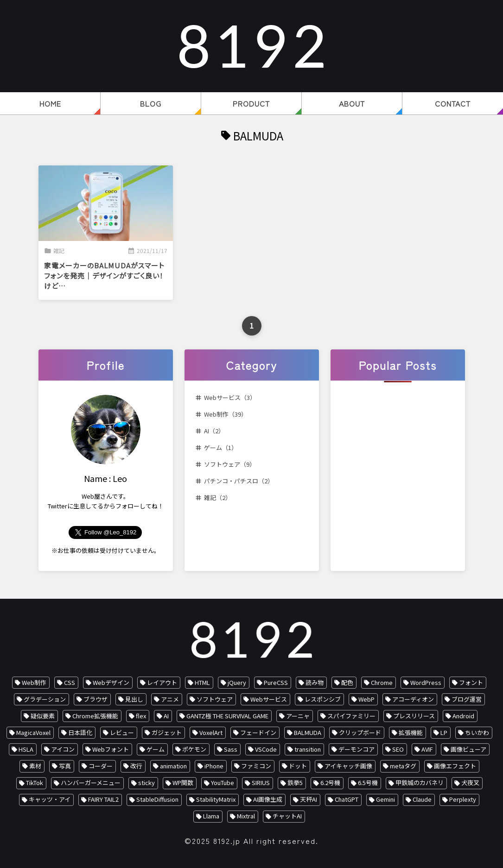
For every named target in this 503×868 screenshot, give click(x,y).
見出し (134, 699)
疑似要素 (43, 716)
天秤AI (309, 799)
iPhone (214, 766)
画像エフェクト (455, 766)
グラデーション (45, 699)
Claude (422, 799)
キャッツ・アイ (50, 799)
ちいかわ (477, 732)
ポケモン (194, 749)
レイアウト (162, 682)
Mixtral (246, 816)
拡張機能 (411, 732)
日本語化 (80, 732)
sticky (146, 782)
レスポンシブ (323, 699)
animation (173, 766)
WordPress (426, 682)
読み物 (315, 682)
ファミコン (256, 766)
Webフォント (111, 749)
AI (166, 716)
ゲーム (156, 749)
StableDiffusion (157, 799)
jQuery (237, 682)
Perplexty (463, 799)
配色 (347, 682)
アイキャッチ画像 (348, 766)
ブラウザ (96, 699)
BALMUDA (308, 732)
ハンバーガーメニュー (91, 782)
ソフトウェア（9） (230, 464)
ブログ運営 (467, 699)
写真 (65, 766)
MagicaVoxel (33, 732)
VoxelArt (211, 732)
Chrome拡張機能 (95, 716)
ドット (298, 766)
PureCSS (276, 682)
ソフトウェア (215, 699)
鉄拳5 (295, 782)
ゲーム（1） (221, 447)
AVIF (427, 749)
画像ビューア (468, 749)
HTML (202, 682)
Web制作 (34, 682)
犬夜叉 (470, 782)
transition (308, 749)
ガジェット (167, 732)
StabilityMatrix (216, 799)
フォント (471, 682)
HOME (50, 103)
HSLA (26, 749)
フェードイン (258, 732)
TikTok (35, 782)
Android (463, 716)
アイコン (63, 749)
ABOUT (352, 103)
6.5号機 (368, 782)
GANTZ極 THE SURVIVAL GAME (227, 716)
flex (141, 716)
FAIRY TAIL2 (103, 799)
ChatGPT (347, 799)
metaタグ (403, 766)
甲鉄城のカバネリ (420, 782)
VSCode (266, 749)
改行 (136, 766)
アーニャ (298, 716)
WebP (366, 699)
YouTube (223, 782)
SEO (398, 749)
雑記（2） (218, 497)
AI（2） (214, 431)
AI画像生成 (268, 799)
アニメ (170, 699)
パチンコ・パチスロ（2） (239, 481)
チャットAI (287, 816)
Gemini (385, 799)
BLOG (151, 103)
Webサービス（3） (230, 397)
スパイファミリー (351, 716)
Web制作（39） (226, 414)
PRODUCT (251, 103)
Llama (211, 816)
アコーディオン (413, 699)
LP (444, 732)
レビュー (122, 732)
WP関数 (183, 782)
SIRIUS (261, 782)
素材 (35, 766)
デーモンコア (357, 749)
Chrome (382, 682)
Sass (231, 749)
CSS (70, 682)
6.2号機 (330, 782)
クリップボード (360, 732)
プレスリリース (414, 716)
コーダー (101, 766)
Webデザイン (111, 682)
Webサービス (269, 699)
